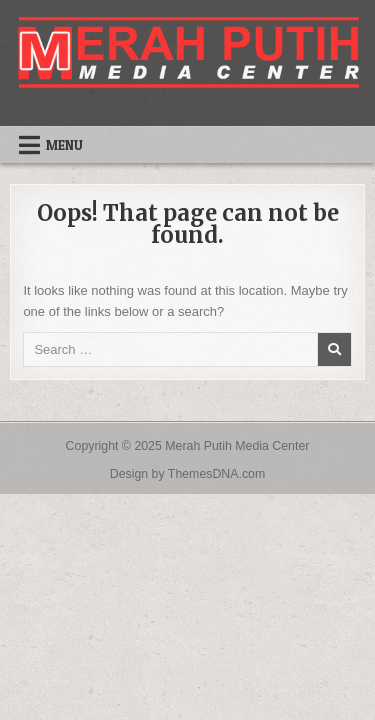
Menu (64, 145)
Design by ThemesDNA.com (188, 474)
